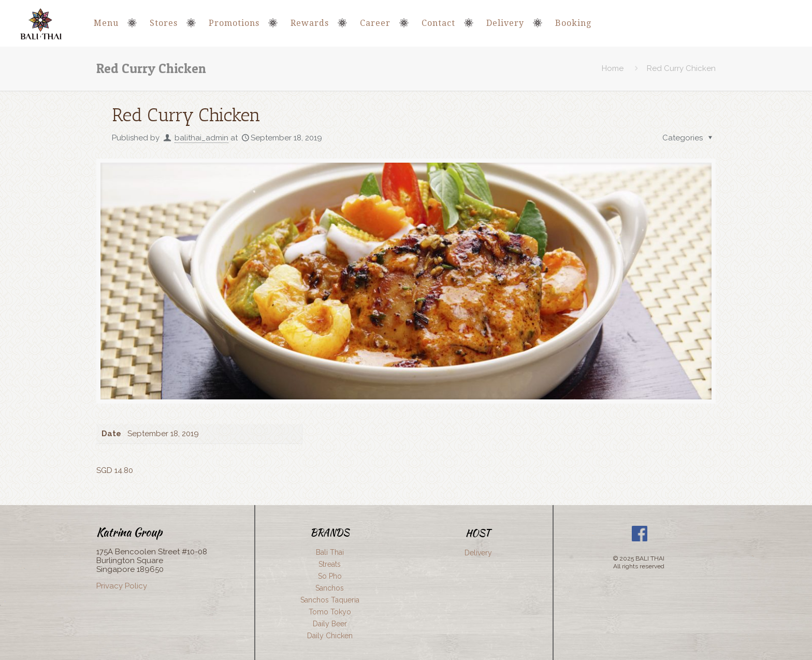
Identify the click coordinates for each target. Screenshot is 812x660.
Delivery (478, 553)
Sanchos (330, 588)
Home (613, 68)
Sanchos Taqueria (330, 600)
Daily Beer (330, 624)
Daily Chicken (330, 636)
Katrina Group (129, 532)
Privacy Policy (122, 586)
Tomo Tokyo (330, 612)
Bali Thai (330, 552)
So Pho (330, 576)
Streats (330, 564)
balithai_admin (201, 138)
